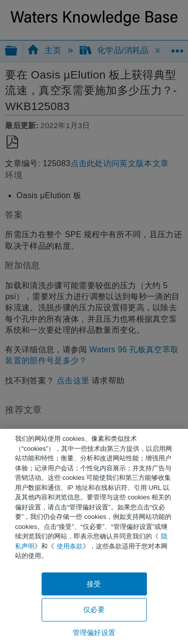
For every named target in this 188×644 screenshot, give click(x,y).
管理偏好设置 (94, 632)
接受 (94, 584)
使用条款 (70, 546)
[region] (94, 536)
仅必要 (94, 609)
